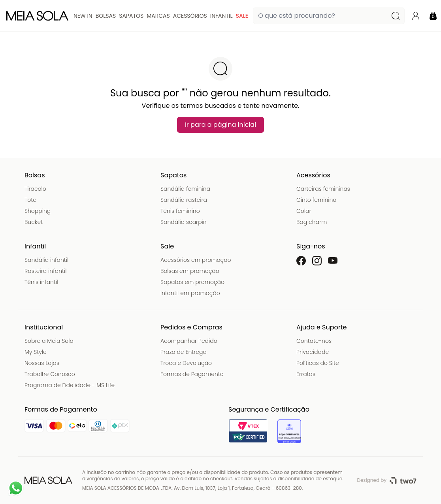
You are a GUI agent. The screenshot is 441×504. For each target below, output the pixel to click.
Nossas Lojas (42, 363)
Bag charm (312, 222)
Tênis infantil (41, 282)
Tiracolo (35, 189)
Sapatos (131, 16)
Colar (304, 211)
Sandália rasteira (184, 200)
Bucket (34, 222)
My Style (36, 352)
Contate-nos (314, 341)
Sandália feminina (185, 189)
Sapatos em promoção (192, 282)
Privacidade (313, 352)
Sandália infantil (46, 260)
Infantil (221, 16)
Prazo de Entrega (184, 352)
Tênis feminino (180, 211)
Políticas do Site (318, 363)
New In (83, 16)
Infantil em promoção (190, 293)
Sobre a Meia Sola (49, 341)
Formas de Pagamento (192, 374)
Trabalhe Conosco (50, 374)
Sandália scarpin (184, 222)
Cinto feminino (316, 200)
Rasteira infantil (45, 271)
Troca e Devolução (186, 363)
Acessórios (190, 16)
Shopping (38, 211)
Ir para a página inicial (220, 125)
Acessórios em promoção (196, 260)
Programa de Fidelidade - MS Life (70, 385)
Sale (242, 16)
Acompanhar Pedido (189, 341)
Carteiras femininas (323, 189)
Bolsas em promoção (190, 271)
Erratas (306, 374)
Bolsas (106, 16)
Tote (30, 200)
